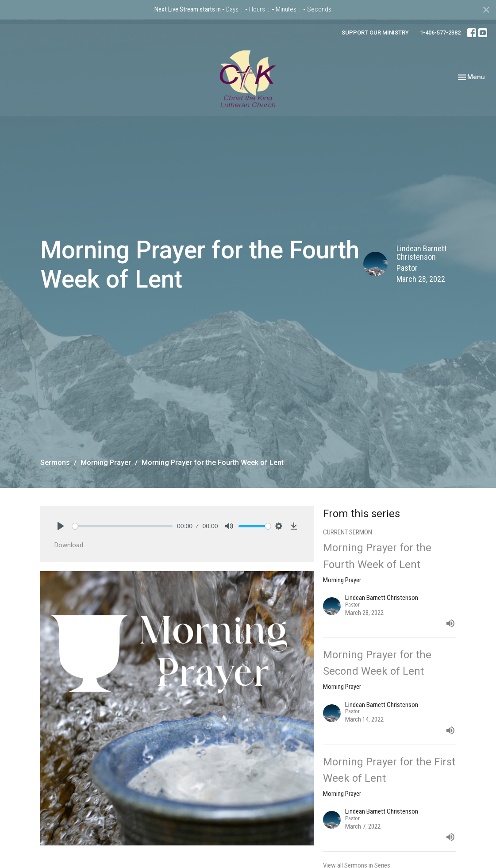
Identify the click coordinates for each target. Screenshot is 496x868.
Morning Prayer (106, 463)
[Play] (61, 526)
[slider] (123, 526)
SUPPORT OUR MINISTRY (375, 33)
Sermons (55, 463)
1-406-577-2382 (440, 33)
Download (69, 545)
